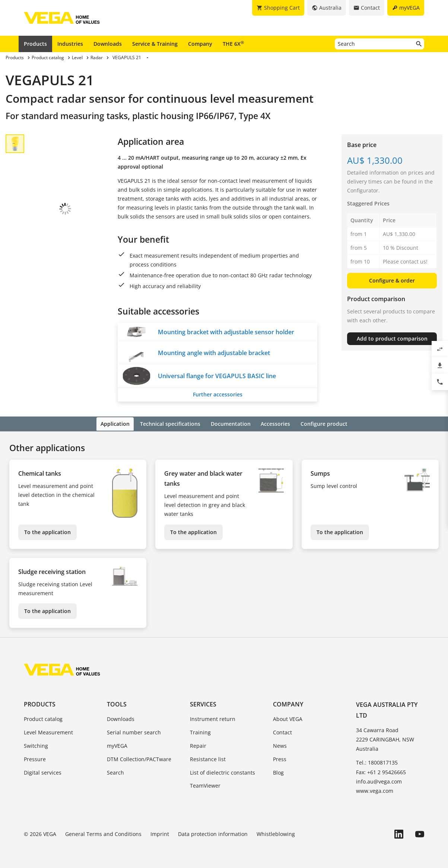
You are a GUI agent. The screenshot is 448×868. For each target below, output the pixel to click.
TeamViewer (205, 785)
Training (200, 732)
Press (280, 758)
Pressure (35, 758)
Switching (36, 745)
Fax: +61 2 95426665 (381, 771)
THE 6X (233, 44)
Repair (198, 745)
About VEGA (288, 718)
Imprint (160, 833)
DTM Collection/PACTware (139, 758)
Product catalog (43, 718)
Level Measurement (48, 732)
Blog (278, 771)
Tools (117, 703)
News (280, 745)
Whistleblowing (276, 833)
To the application (47, 531)
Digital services (43, 771)
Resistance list (208, 758)
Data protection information (213, 833)
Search (115, 771)
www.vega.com (375, 790)
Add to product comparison (392, 339)
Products (35, 44)
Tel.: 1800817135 (377, 762)
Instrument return (213, 718)
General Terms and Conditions (103, 833)
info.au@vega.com (379, 781)
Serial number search (134, 732)
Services (203, 703)
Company (200, 44)
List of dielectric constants (223, 771)
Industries (70, 44)
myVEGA (117, 745)
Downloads (108, 44)
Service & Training (155, 44)
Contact (282, 732)
